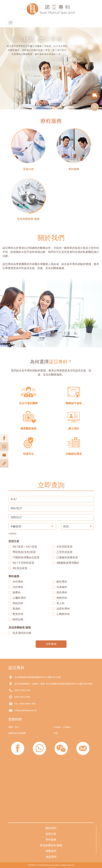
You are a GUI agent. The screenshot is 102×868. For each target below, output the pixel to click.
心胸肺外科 (63, 614)
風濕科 (17, 609)
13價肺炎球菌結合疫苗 (26, 557)
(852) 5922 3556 (22, 697)
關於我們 (51, 828)
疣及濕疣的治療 (22, 633)
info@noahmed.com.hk (26, 710)
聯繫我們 (51, 851)
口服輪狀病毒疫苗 (67, 557)
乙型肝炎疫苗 (64, 552)
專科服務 (51, 840)
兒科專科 (18, 587)
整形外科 (18, 614)
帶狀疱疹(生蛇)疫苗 (24, 552)
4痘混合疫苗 (20, 568)
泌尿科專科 (63, 609)
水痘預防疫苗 (64, 547)
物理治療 (18, 619)
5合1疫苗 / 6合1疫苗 (25, 547)
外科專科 (18, 582)
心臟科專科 (19, 598)
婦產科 (17, 592)
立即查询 (51, 644)
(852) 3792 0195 (22, 690)
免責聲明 (51, 857)
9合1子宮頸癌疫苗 (23, 563)
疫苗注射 (51, 834)
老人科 (60, 603)
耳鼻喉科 (62, 587)
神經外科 (62, 598)
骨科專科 (62, 592)
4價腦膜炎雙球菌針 (68, 563)
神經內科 (18, 603)
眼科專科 (62, 582)
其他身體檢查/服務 (51, 845)
